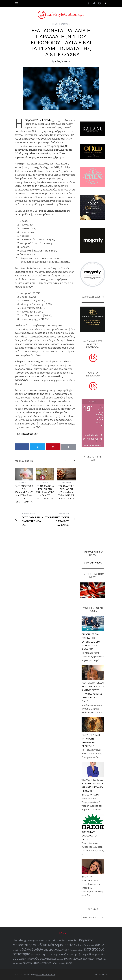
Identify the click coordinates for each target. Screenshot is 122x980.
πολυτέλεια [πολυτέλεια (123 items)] (73, 958)
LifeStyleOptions (62, 61)
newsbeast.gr (30, 434)
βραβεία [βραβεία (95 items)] (37, 949)
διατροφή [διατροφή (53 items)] (73, 950)
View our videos (93, 563)
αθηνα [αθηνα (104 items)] (100, 945)
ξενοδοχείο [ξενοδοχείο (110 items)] (37, 958)
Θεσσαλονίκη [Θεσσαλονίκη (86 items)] (70, 940)
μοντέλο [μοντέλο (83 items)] (100, 954)
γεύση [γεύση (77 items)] (66, 950)
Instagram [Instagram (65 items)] (33, 941)
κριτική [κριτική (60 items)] (73, 954)
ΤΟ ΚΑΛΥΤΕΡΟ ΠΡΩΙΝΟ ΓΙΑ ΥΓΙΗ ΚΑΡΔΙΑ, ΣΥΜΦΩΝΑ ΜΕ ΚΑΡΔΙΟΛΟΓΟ (66, 492)
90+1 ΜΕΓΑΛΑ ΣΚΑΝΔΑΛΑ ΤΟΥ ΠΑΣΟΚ (90, 836)
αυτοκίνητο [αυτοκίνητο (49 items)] (17, 950)
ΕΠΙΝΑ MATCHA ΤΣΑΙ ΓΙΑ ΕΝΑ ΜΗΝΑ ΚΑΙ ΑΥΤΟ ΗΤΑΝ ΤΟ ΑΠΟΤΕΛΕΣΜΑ (45, 492)
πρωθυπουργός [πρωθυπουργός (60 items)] (90, 959)
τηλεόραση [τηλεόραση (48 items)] (62, 963)
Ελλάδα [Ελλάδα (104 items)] (56, 940)
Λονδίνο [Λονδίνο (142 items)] (40, 945)
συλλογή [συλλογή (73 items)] (27, 963)
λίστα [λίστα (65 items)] (92, 954)
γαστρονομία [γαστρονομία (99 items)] (53, 949)
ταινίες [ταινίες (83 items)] (47, 963)
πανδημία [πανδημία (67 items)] (51, 959)
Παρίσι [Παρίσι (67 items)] (78, 945)
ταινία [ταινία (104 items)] (37, 963)
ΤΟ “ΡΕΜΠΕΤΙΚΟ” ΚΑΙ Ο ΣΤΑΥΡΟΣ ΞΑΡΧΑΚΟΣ (60, 519)
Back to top (102, 975)
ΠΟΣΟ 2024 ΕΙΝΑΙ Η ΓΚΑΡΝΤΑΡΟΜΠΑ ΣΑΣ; (30, 519)
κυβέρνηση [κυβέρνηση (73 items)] (82, 954)
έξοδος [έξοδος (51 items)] (92, 945)
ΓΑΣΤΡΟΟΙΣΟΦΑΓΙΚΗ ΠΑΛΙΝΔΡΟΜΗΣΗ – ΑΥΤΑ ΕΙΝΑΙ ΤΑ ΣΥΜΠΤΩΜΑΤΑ (24, 494)
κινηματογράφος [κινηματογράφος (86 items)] (50, 954)
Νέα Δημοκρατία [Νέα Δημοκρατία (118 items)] (61, 945)
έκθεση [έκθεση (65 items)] (85, 945)
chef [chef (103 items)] (16, 940)
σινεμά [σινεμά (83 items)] (101, 959)
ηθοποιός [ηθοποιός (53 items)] (35, 954)
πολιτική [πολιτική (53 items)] (60, 959)
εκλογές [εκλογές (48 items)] (81, 950)
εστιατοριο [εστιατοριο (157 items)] (94, 949)
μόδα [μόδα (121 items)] (17, 958)
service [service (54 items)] (47, 941)
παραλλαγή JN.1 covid (38, 120)
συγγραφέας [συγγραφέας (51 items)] (17, 963)
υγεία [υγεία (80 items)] (69, 963)
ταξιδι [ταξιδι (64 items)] (54, 963)
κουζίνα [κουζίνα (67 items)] (65, 954)
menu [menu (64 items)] (41, 941)
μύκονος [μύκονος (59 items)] (25, 959)
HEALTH (55, 24)
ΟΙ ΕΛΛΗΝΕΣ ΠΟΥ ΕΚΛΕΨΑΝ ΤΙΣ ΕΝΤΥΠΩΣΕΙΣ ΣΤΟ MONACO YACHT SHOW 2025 (91, 642)
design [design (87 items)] (23, 940)
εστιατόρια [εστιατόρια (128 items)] (21, 954)
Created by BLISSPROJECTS (46, 975)
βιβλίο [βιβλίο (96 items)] (26, 949)
